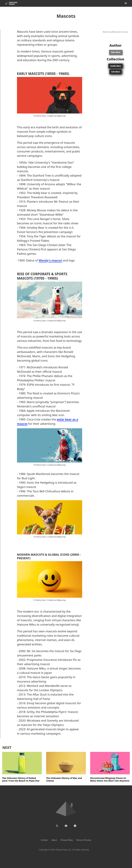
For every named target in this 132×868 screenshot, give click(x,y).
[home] (11, 3)
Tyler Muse (116, 52)
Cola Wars (115, 72)
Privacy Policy (67, 840)
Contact (44, 840)
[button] (126, 3)
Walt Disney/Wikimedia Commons (116, 32)
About (54, 840)
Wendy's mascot (50, 260)
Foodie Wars (115, 66)
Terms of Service (84, 840)
